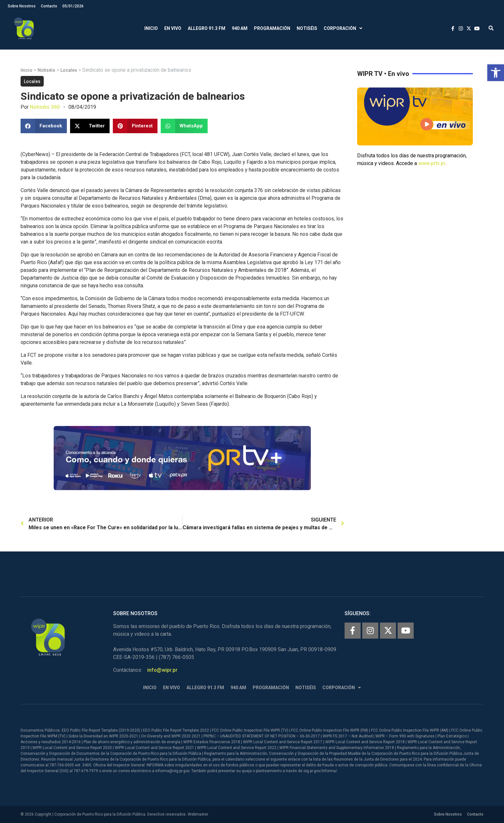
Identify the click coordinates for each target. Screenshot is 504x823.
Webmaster (198, 814)
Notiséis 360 (45, 107)
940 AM (240, 28)
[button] (496, 73)
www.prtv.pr (432, 163)
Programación (272, 28)
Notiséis (307, 28)
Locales (69, 70)
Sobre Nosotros (22, 6)
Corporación (343, 28)
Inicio (151, 28)
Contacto (49, 6)
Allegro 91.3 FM (207, 28)
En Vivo (173, 28)
